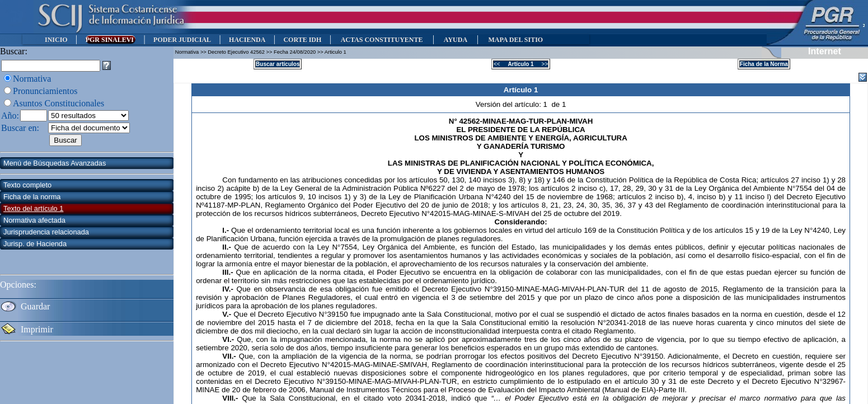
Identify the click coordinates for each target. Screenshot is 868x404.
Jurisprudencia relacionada (46, 232)
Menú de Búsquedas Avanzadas (55, 163)
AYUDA (455, 40)
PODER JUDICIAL (182, 40)
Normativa (32, 79)
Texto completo (27, 185)
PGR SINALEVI (111, 40)
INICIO (56, 40)
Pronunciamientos (45, 91)
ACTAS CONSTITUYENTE (382, 40)
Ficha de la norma (32, 197)
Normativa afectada (34, 220)
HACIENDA (247, 40)
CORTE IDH (302, 40)
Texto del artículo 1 (33, 208)
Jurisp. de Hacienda (35, 244)
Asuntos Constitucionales (58, 103)
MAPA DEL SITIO (515, 40)
